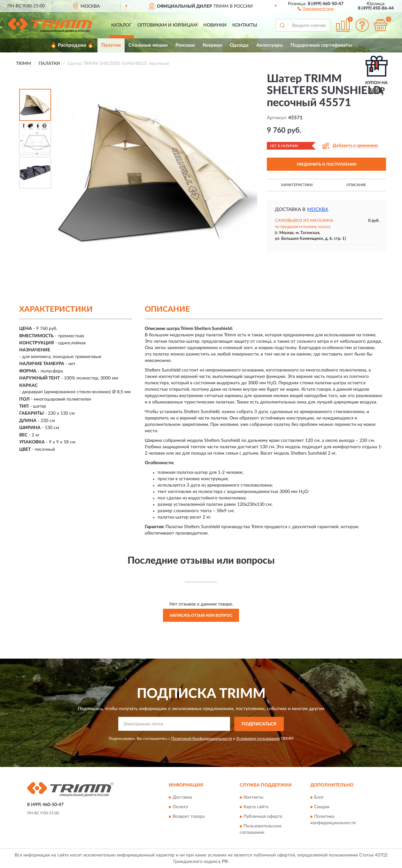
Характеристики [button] (297, 185)
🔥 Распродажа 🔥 (72, 45)
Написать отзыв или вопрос (201, 615)
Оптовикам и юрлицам (167, 25)
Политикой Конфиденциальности (202, 739)
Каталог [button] (121, 25)
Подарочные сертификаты (321, 45)
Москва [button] (318, 210)
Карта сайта (256, 807)
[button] (316, 8)
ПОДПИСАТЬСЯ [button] (259, 724)
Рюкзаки (185, 45)
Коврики (212, 45)
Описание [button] (356, 185)
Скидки (322, 807)
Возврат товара (189, 817)
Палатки (111, 45)
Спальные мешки (148, 45)
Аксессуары (270, 45)
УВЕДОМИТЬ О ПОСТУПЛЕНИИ (326, 164)
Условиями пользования (258, 739)
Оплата (180, 807)
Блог (319, 797)
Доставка (182, 797)
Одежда (239, 45)
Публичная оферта (263, 817)
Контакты (245, 25)
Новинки (215, 25)
